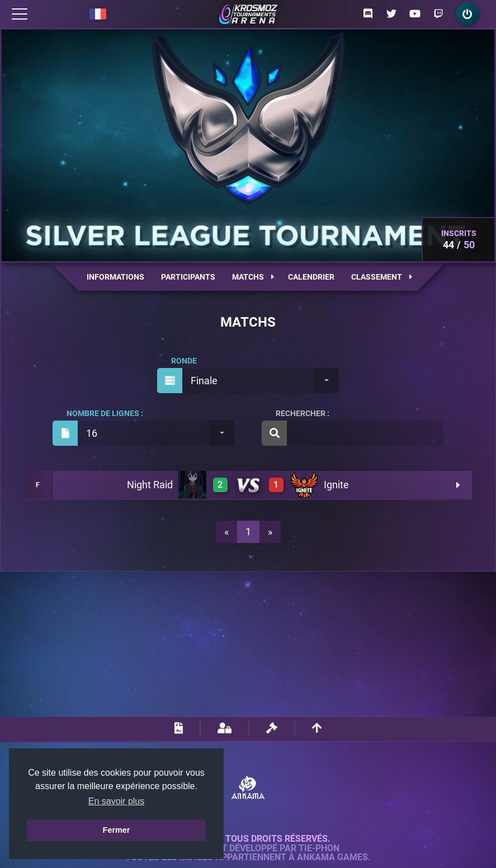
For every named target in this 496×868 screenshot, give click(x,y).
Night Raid (150, 485)
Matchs (253, 277)
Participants (188, 277)
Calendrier (311, 277)
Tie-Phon (319, 848)
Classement (382, 277)
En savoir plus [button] (117, 801)
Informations (115, 277)
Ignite (336, 485)
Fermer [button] (117, 830)
